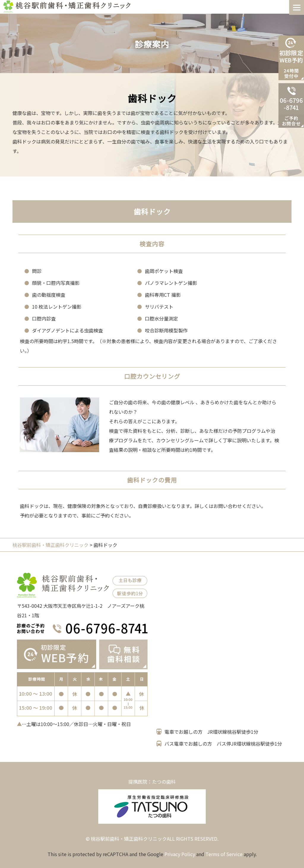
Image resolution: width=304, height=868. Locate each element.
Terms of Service (224, 854)
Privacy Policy (180, 854)
